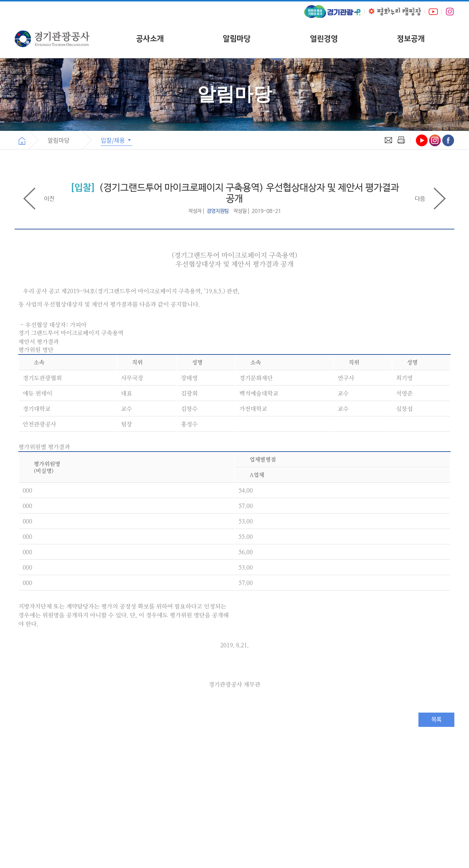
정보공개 (411, 39)
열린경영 (324, 39)
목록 (436, 720)
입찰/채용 (117, 140)
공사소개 (150, 39)
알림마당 (237, 39)
